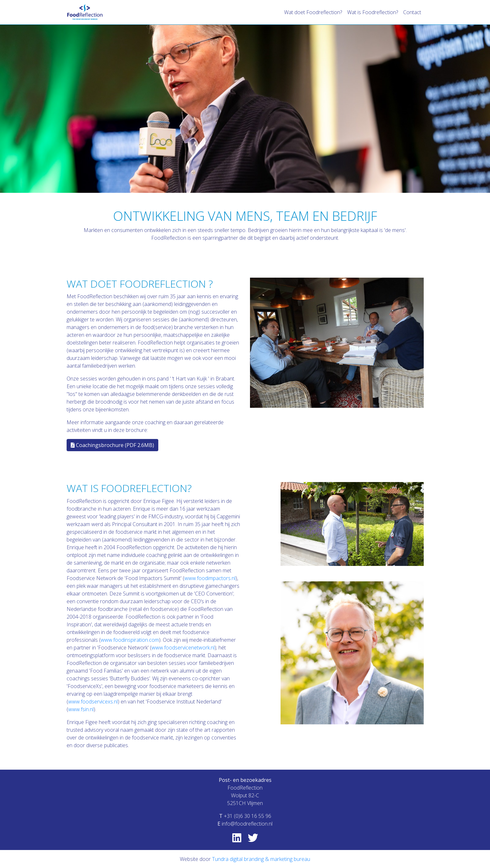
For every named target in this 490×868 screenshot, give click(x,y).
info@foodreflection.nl (247, 824)
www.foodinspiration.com (130, 640)
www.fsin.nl (81, 709)
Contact (412, 12)
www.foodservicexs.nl (93, 702)
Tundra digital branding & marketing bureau (261, 859)
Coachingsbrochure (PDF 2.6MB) (112, 445)
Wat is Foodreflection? (373, 12)
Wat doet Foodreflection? (313, 12)
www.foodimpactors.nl (210, 578)
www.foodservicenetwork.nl (183, 648)
